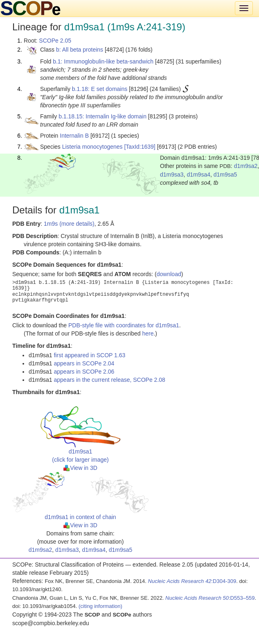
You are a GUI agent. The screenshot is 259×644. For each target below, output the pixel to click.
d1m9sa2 (246, 166)
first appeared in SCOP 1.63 (89, 355)
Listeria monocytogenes (92, 147)
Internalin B (74, 136)
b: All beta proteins (80, 50)
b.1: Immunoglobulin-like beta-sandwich (103, 61)
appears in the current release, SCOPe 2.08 (109, 380)
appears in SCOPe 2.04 (84, 363)
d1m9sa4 (198, 175)
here (148, 333)
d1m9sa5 (225, 175)
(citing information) (100, 606)
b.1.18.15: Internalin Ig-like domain (102, 116)
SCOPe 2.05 (55, 41)
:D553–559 (210, 598)
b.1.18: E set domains (100, 89)
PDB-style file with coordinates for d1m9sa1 (124, 325)
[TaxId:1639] (140, 147)
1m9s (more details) (69, 224)
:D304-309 (192, 581)
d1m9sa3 (172, 175)
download (169, 274)
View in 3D (80, 468)
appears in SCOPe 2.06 (84, 372)
